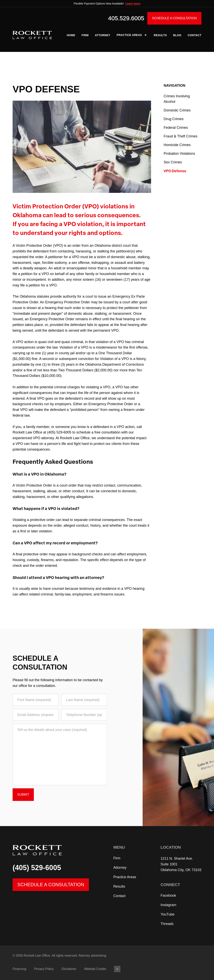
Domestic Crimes (177, 110)
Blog (177, 35)
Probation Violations (179, 154)
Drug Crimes (174, 119)
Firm (85, 35)
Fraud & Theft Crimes (181, 136)
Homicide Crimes (177, 145)
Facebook (168, 895)
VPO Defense (175, 171)
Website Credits (95, 969)
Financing (19, 969)
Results (160, 35)
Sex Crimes (173, 162)
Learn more (133, 4)
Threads (167, 924)
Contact (195, 35)
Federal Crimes (176, 128)
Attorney (103, 35)
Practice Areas (132, 35)
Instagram (168, 905)
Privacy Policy (44, 969)
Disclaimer (69, 969)
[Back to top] (117, 969)
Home (71, 35)
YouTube (167, 914)
